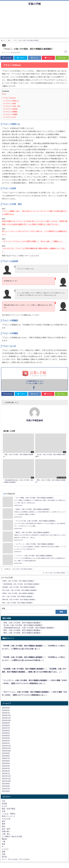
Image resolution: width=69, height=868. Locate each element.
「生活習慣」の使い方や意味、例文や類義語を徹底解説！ (24, 669)
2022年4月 (6, 766)
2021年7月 (6, 789)
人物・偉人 (6, 834)
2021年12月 (6, 776)
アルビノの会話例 (10, 109)
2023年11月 (6, 718)
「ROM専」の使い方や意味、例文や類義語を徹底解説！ (23, 646)
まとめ (4, 806)
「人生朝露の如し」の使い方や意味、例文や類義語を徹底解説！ (18, 569)
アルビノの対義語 (10, 114)
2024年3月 (6, 708)
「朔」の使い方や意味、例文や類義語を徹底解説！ (54, 573)
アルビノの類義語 (10, 112)
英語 (4, 844)
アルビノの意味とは (11, 101)
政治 (4, 826)
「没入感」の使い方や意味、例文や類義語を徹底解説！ (23, 625)
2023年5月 (6, 733)
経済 (4, 821)
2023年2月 (6, 741)
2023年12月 (6, 715)
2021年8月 (6, 786)
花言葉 (4, 804)
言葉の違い (6, 831)
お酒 (4, 811)
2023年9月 (6, 723)
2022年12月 (6, 746)
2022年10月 (6, 751)
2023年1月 (6, 743)
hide (4, 94)
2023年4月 (6, 736)
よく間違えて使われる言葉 (12, 836)
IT (3, 847)
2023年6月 (6, 731)
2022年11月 (6, 748)
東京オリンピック (9, 816)
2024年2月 (6, 710)
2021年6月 (6, 791)
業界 (4, 824)
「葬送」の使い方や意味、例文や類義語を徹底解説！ (22, 630)
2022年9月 (6, 753)
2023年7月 (6, 728)
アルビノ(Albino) (9, 98)
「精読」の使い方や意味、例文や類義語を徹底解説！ (22, 633)
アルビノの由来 (10, 103)
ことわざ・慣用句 (9, 814)
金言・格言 (6, 829)
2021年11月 (6, 779)
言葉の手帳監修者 (35, 420)
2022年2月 (6, 771)
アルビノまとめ (10, 117)
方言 (4, 801)
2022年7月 (6, 758)
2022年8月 (6, 756)
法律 (4, 854)
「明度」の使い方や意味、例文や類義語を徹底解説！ (22, 623)
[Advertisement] (34, 23)
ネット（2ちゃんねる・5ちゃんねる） (16, 859)
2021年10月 (6, 781)
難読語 (4, 839)
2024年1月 (6, 713)
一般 (4, 841)
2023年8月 (6, 725)
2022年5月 (6, 763)
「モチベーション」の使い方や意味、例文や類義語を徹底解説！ (26, 692)
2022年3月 (6, 768)
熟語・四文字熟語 (9, 809)
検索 (4, 608)
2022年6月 (6, 761)
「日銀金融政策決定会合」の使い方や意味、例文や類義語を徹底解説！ (29, 628)
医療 (4, 45)
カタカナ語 (6, 819)
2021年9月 (6, 784)
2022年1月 (6, 773)
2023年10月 (6, 720)
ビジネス (5, 849)
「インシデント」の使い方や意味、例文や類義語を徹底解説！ (25, 680)
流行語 (4, 857)
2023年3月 (6, 738)
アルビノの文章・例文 (12, 106)
